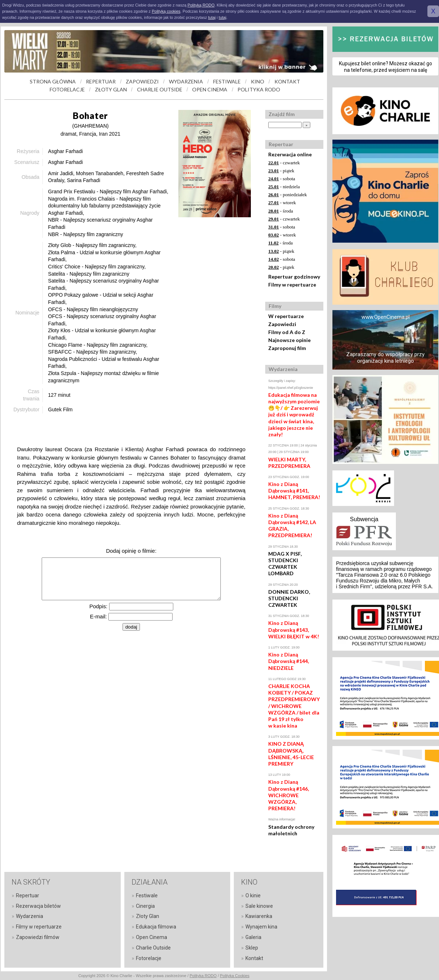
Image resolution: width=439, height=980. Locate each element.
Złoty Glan (148, 916)
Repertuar (28, 895)
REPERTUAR (101, 81)
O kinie (253, 895)
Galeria (253, 937)
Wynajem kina (261, 927)
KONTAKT (287, 81)
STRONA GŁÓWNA (53, 81)
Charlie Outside (153, 948)
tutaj (212, 17)
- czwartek (284, 163)
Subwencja (364, 519)
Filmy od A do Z (287, 332)
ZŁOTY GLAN (111, 89)
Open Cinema (152, 937)
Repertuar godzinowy (294, 277)
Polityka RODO (203, 976)
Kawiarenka (259, 916)
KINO (258, 81)
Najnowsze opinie (289, 340)
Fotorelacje (149, 958)
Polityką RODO (201, 5)
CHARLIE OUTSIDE (160, 89)
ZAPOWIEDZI (142, 81)
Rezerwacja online (290, 154)
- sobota (282, 179)
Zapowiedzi (282, 324)
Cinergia (145, 906)
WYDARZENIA (186, 81)
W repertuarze (286, 316)
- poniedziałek (288, 195)
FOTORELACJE (67, 89)
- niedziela (284, 187)
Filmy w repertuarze (292, 285)
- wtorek (282, 203)
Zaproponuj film (287, 348)
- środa (281, 211)
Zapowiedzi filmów (38, 937)
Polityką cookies (166, 11)
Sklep (252, 948)
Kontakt (254, 958)
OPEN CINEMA (210, 89)
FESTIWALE (227, 81)
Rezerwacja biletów (38, 906)
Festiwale (147, 895)
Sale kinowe (259, 906)
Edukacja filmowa (156, 927)
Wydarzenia (30, 916)
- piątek (281, 171)
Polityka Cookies (235, 976)
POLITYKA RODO (259, 89)
